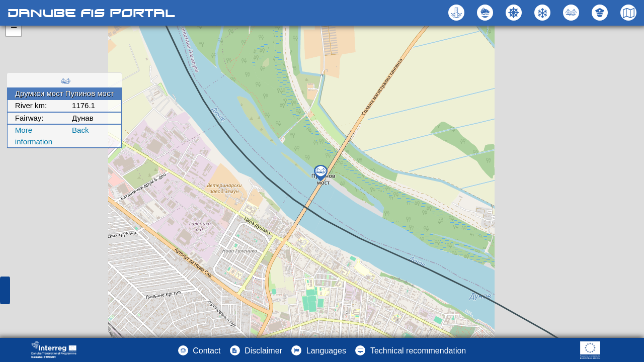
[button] (572, 13)
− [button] (14, 29)
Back (80, 130)
